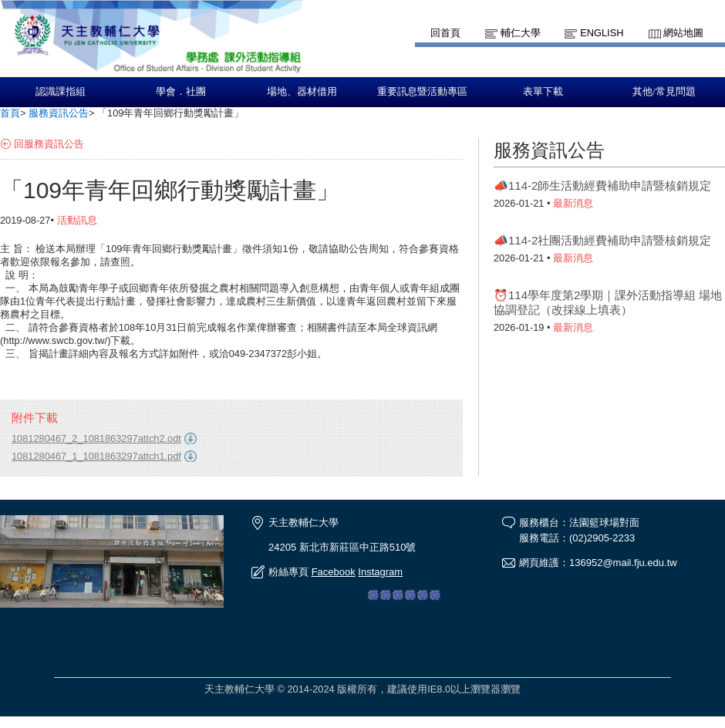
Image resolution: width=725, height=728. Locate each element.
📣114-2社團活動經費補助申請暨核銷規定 (602, 240)
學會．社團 (181, 92)
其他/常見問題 (664, 92)
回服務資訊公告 (49, 144)
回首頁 (445, 33)
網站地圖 (683, 33)
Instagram (380, 572)
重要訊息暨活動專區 (422, 92)
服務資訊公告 (59, 113)
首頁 (10, 113)
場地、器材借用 (302, 92)
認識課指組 (61, 92)
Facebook (334, 572)
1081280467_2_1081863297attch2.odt (96, 438)
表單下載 (543, 92)
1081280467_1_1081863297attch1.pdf (96, 456)
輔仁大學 (521, 33)
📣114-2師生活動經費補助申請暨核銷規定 (602, 185)
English (602, 33)
